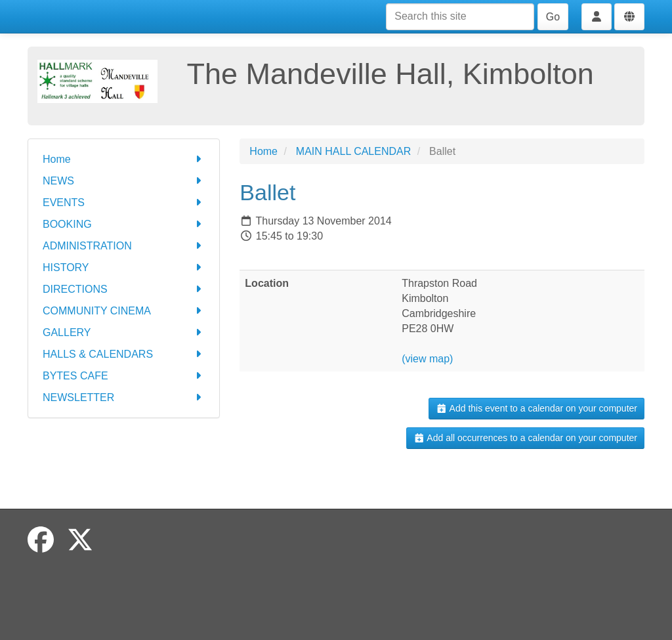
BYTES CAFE (124, 376)
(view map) (427, 359)
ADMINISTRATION (124, 246)
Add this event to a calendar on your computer (536, 408)
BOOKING (124, 224)
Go (553, 17)
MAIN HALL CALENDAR (353, 151)
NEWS (124, 181)
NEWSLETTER (124, 397)
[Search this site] (460, 17)
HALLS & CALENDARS (124, 354)
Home (124, 159)
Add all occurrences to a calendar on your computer (525, 438)
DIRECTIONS (124, 289)
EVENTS (124, 203)
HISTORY (124, 267)
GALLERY (124, 332)
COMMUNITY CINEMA (124, 311)
